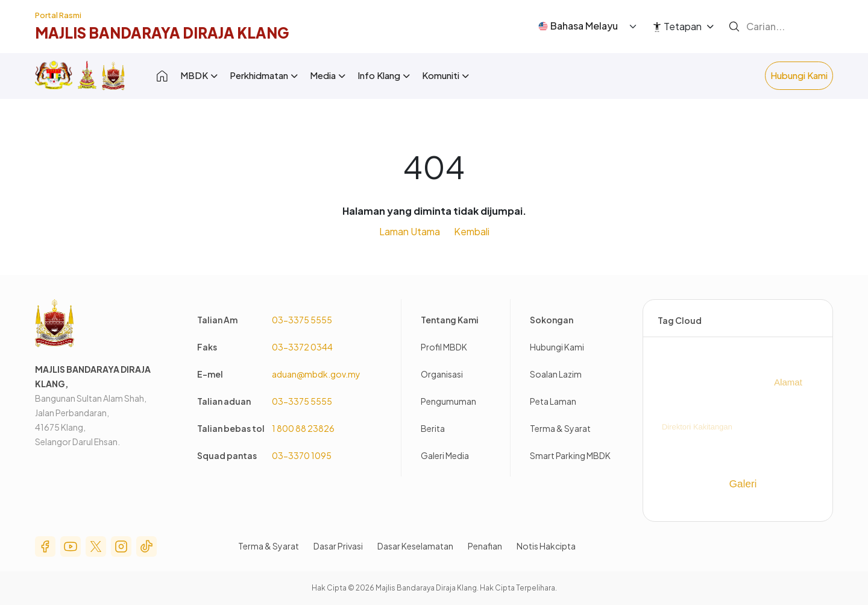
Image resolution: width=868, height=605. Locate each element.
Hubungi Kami (799, 75)
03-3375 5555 (302, 320)
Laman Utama (410, 231)
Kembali (472, 231)
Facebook (45, 546)
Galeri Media (445, 455)
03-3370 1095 (302, 455)
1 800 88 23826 (303, 428)
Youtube (71, 546)
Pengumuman (448, 401)
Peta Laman (553, 401)
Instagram (121, 546)
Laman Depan (162, 76)
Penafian (485, 546)
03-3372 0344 (302, 347)
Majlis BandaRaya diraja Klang (162, 33)
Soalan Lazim (556, 374)
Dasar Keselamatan (415, 546)
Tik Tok (146, 546)
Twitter (96, 546)
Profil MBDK (444, 347)
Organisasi (442, 374)
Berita (433, 428)
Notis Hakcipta (546, 546)
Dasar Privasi (338, 546)
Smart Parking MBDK (570, 455)
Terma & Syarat (560, 428)
